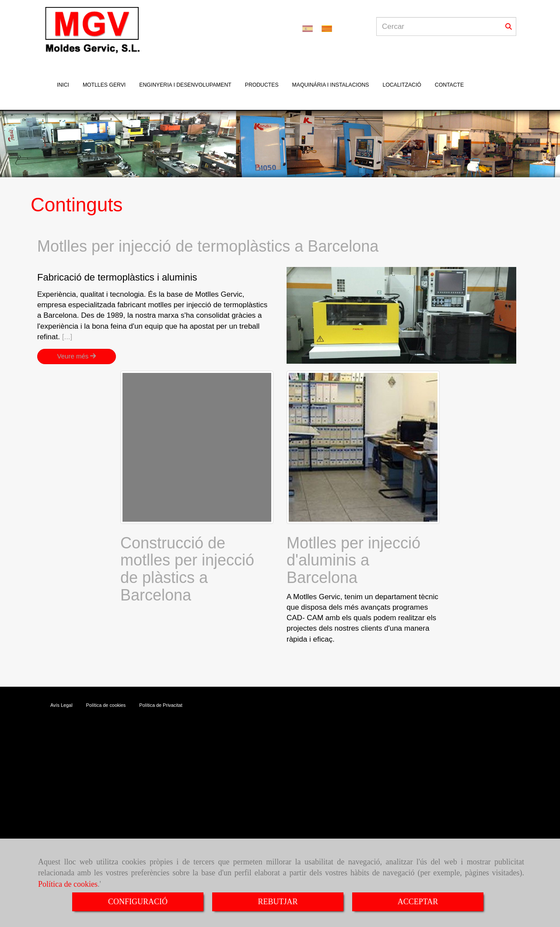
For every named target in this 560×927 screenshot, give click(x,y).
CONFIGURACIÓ (138, 902)
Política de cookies (68, 884)
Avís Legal (61, 705)
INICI (63, 85)
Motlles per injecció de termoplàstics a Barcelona (208, 246)
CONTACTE (449, 85)
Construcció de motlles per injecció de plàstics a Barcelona (187, 569)
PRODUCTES (262, 85)
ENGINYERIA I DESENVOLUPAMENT (185, 85)
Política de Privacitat (161, 705)
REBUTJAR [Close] (278, 902)
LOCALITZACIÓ (402, 85)
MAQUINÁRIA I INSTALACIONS (331, 85)
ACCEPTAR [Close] (418, 902)
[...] (67, 337)
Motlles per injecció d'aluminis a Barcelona (353, 560)
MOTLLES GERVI (104, 85)
